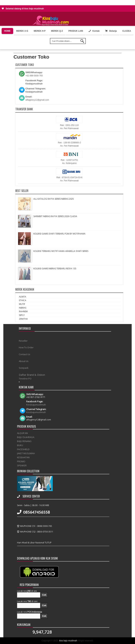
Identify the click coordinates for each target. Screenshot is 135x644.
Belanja (111, 31)
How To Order (26, 347)
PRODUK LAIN (76, 31)
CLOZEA (127, 31)
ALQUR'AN (22, 433)
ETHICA (23, 300)
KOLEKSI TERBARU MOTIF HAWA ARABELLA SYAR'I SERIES (61, 251)
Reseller (23, 341)
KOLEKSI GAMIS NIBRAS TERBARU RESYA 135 (55, 269)
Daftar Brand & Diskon (32, 375)
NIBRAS (23, 308)
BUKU (20, 445)
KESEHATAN (23, 457)
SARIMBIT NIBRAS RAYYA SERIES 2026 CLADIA (55, 216)
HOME (7, 31)
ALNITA (23, 297)
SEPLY (22, 315)
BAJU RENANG (24, 441)
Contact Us (25, 354)
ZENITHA (23, 319)
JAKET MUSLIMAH (26, 453)
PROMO (21, 461)
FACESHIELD (23, 449)
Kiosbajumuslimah (34, 84)
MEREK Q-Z (57, 31)
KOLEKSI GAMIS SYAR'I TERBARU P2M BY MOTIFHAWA (59, 234)
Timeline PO (25, 379)
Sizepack (24, 368)
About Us (24, 361)
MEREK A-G (22, 31)
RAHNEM (23, 311)
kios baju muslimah (68, 641)
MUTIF (22, 304)
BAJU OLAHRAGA (26, 437)
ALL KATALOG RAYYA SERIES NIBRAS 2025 (54, 199)
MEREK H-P (40, 31)
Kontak (94, 31)
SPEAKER (22, 465)
